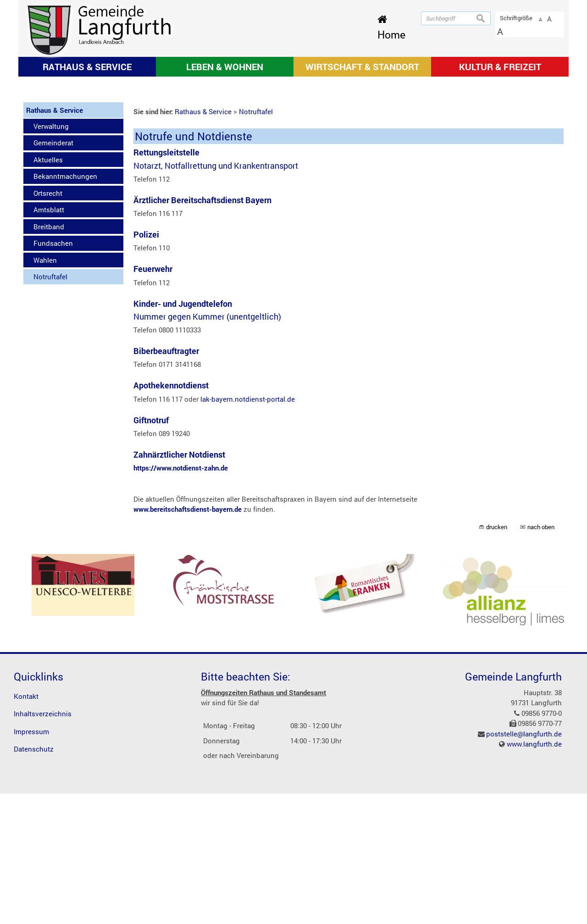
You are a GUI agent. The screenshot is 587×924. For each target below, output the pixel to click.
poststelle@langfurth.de (524, 863)
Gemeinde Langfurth (513, 806)
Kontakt (26, 826)
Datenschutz (34, 879)
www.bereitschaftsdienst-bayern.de (188, 639)
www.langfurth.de (534, 874)
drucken (497, 657)
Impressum (31, 861)
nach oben (541, 657)
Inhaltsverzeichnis (43, 844)
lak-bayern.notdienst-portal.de (248, 529)
